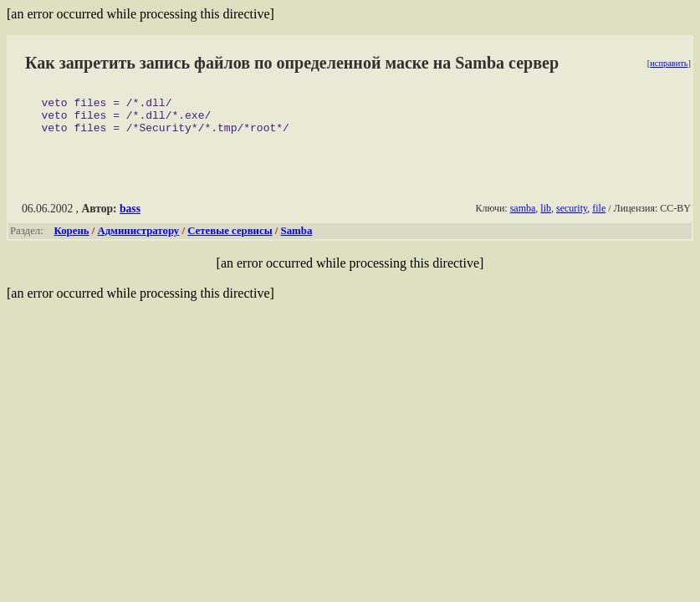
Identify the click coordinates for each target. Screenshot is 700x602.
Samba (297, 238)
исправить (669, 63)
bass (130, 216)
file (599, 216)
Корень (72, 238)
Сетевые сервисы (230, 238)
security (572, 216)
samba (523, 216)
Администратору (139, 238)
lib (546, 216)
